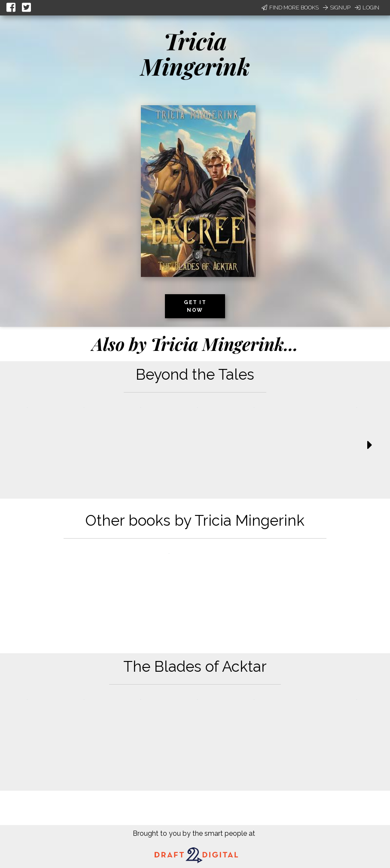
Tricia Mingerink (195, 53)
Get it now (195, 306)
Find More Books (290, 8)
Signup (337, 8)
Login (367, 8)
